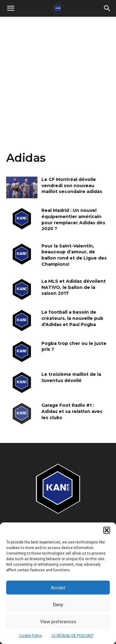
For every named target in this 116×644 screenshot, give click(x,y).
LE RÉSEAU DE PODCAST (73, 636)
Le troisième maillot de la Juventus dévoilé (71, 377)
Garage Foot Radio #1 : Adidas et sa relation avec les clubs (72, 411)
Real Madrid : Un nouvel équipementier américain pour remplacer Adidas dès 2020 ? (73, 219)
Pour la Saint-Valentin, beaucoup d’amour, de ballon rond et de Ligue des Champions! (74, 255)
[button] (107, 530)
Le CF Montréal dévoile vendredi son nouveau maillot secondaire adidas (72, 185)
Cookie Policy (31, 636)
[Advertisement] (58, 78)
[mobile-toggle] (11, 8)
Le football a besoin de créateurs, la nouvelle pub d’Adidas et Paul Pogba (72, 318)
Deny (58, 605)
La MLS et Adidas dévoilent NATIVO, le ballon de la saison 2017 (74, 287)
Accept (58, 588)
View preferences (58, 622)
